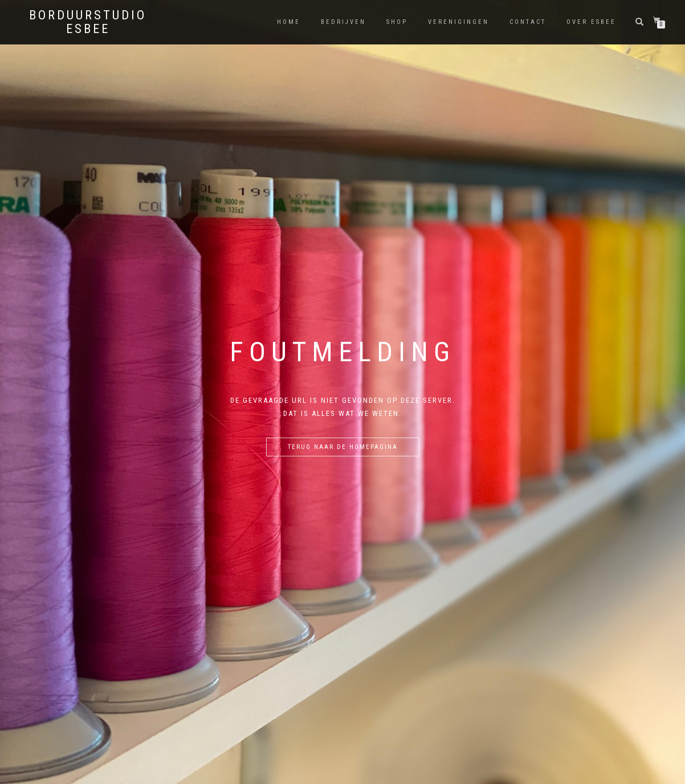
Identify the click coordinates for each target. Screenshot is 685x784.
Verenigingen (458, 22)
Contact (528, 22)
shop (397, 22)
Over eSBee (591, 22)
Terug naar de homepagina (343, 447)
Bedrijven (343, 22)
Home (289, 22)
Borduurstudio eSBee (88, 22)
